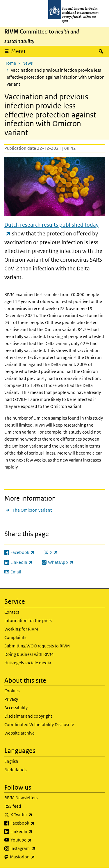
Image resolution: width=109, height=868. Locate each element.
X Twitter (37, 815)
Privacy (11, 699)
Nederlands (15, 770)
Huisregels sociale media (28, 663)
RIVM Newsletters (21, 798)
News (27, 63)
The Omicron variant (32, 510)
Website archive (19, 733)
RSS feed (13, 806)
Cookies (12, 691)
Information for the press (28, 620)
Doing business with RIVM (29, 654)
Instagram (38, 848)
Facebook (38, 823)
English (11, 761)
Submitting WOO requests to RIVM (37, 646)
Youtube (36, 840)
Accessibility (16, 708)
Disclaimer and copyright (28, 716)
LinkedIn (37, 832)
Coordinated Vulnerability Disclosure (39, 724)
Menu (18, 51)
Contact (12, 612)
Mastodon (38, 857)
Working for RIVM (21, 629)
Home (10, 63)
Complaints (15, 637)
